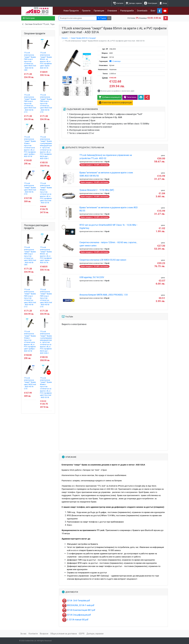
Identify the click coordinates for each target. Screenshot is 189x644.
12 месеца (115, 61)
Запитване (130, 97)
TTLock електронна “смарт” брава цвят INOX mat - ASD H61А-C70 (30, 189)
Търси (102, 18)
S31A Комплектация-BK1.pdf (79, 610)
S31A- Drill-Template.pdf (76, 601)
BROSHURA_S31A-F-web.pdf (78, 605)
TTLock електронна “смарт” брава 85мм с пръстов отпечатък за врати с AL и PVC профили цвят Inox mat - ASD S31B (46, 193)
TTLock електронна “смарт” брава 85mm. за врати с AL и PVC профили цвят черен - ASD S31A (46, 60)
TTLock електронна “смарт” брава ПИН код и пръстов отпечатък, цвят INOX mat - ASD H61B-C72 (30, 103)
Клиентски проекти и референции (115, 103)
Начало (65, 38)
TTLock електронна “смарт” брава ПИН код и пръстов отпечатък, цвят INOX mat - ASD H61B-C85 (30, 61)
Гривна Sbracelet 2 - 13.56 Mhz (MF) (97, 190)
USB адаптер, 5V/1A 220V (92, 277)
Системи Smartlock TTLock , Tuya (38, 24)
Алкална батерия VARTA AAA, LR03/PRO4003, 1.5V (104, 295)
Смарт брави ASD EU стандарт (83, 38)
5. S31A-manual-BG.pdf (75, 620)
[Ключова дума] (78, 18)
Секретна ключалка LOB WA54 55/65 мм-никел (103, 260)
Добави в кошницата (110, 97)
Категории (29, 18)
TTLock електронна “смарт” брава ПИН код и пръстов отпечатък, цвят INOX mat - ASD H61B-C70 (46, 103)
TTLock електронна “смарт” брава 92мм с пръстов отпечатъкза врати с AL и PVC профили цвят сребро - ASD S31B (30, 147)
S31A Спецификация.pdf (77, 615)
